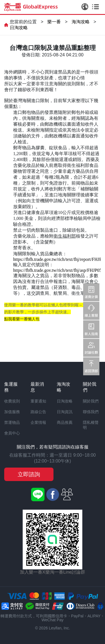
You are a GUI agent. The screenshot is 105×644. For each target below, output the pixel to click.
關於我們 (91, 401)
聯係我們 (91, 412)
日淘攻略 (19, 28)
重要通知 (38, 401)
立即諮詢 (29, 474)
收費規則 (12, 401)
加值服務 (12, 412)
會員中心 (12, 433)
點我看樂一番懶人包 (22, 319)
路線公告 (38, 412)
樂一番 (54, 22)
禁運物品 (12, 422)
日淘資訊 (65, 412)
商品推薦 (65, 422)
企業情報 (38, 422)
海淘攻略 (81, 22)
